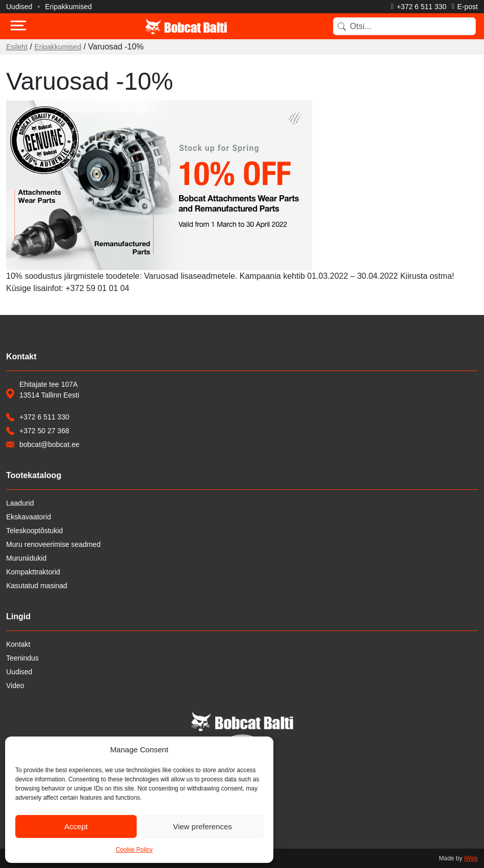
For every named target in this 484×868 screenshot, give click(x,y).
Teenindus (22, 658)
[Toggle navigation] (18, 27)
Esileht (17, 47)
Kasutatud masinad (37, 586)
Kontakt (18, 644)
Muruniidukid (26, 558)
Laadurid (20, 503)
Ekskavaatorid (29, 517)
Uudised (19, 7)
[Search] (404, 26)
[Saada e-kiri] (465, 7)
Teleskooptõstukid (34, 531)
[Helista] (419, 7)
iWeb (471, 858)
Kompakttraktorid (33, 572)
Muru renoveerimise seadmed (53, 544)
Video (15, 686)
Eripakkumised (68, 7)
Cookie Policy (134, 850)
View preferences (202, 826)
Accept (76, 826)
